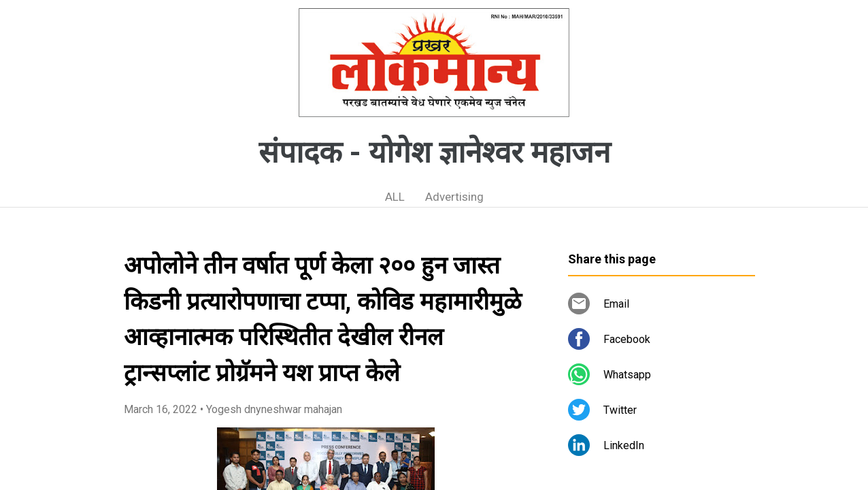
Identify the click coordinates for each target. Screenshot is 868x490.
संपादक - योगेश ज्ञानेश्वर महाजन (434, 152)
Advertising (454, 197)
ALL (395, 197)
